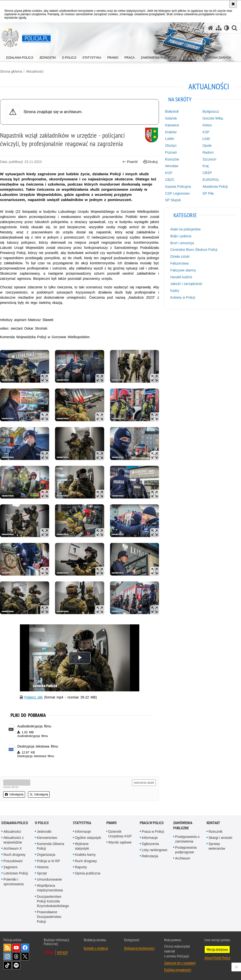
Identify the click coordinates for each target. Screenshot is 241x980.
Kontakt (213, 823)
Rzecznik (216, 832)
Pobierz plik (34, 697)
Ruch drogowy (14, 855)
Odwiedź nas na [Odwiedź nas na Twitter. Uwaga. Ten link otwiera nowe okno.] (25, 956)
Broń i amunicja (182, 243)
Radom (208, 152)
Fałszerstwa (179, 263)
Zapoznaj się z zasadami (180, 963)
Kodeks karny (85, 855)
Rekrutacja (150, 856)
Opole (207, 146)
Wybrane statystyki (82, 846)
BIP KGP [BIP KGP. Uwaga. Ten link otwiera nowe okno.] (63, 953)
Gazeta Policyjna (178, 187)
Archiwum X (13, 848)
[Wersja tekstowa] (227, 28)
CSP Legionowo (177, 193)
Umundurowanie (49, 879)
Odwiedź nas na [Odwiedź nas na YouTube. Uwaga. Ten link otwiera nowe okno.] (16, 948)
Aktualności (35, 71)
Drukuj (150, 162)
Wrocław (172, 166)
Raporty (81, 867)
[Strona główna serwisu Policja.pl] (211, 28)
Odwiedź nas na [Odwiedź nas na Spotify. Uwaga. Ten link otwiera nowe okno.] (16, 965)
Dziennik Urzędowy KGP (120, 834)
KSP (206, 132)
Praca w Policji (152, 823)
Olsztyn (171, 146)
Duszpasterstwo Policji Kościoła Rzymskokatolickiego (53, 901)
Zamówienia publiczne (183, 825)
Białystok (172, 111)
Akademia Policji (215, 187)
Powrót (130, 162)
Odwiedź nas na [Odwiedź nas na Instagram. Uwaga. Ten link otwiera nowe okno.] (7, 956)
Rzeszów (172, 159)
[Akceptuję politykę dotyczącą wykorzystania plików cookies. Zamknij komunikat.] (233, 4)
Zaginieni (10, 867)
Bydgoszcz (211, 111)
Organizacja (46, 855)
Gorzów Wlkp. (213, 118)
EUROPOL (211, 180)
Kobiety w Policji (183, 297)
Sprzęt (42, 873)
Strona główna (11, 71)
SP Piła (208, 193)
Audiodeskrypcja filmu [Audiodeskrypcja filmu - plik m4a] (34, 726)
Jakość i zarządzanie (186, 284)
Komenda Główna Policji (50, 846)
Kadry (175, 291)
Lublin (170, 139)
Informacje (83, 832)
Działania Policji (15, 823)
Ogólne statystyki (88, 838)
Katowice (172, 125)
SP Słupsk (173, 200)
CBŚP (207, 173)
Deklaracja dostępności (139, 948)
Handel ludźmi (181, 277)
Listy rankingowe (155, 850)
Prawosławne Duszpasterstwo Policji (49, 917)
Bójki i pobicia (181, 236)
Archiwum (183, 858)
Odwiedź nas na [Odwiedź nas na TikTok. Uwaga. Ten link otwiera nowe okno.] (7, 965)
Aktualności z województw (14, 840)
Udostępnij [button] (14, 794)
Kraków (171, 132)
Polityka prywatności (178, 970)
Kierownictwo (47, 838)
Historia (43, 867)
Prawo (112, 823)
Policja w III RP (48, 861)
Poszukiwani (13, 861)
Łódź (206, 139)
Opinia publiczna (88, 873)
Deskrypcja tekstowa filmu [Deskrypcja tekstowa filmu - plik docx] (38, 746)
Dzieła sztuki (180, 256)
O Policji (42, 823)
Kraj (206, 166)
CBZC (170, 180)
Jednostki (44, 832)
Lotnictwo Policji (16, 873)
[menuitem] (20, 57)
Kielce (207, 125)
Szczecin (209, 159)
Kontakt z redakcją (96, 948)
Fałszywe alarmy (183, 270)
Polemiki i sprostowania (14, 882)
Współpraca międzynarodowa (50, 888)
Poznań (171, 152)
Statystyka (82, 823)
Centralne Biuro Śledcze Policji (194, 250)
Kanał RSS (7, 948)
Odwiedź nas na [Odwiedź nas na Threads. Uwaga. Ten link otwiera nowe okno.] (16, 956)
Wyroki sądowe (120, 842)
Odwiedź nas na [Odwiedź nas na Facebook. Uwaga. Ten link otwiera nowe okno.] (25, 948)
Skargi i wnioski (220, 838)
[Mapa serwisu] (219, 28)
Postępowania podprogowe (186, 850)
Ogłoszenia (150, 844)
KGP (169, 173)
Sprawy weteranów (217, 846)
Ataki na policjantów (185, 229)
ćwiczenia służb (144, 783)
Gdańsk (171, 118)
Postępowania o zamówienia (187, 839)
